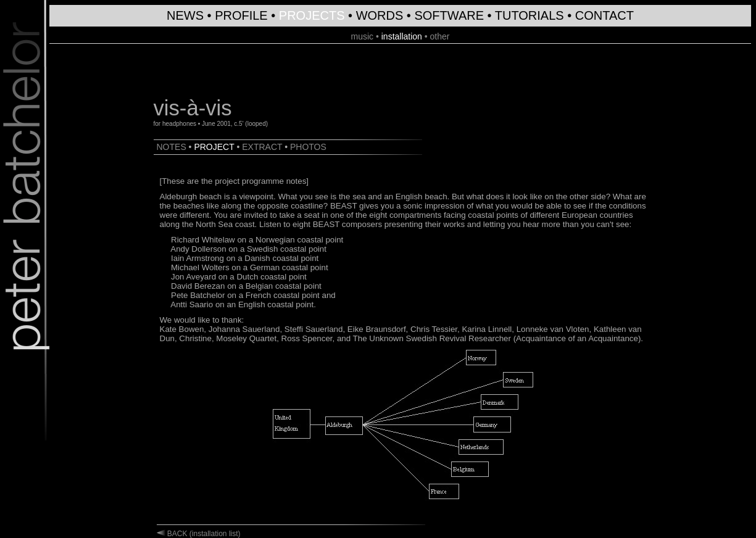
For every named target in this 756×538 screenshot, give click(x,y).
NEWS (185, 15)
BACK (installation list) (203, 534)
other (440, 36)
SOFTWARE (449, 15)
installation (402, 36)
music (362, 36)
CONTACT (604, 15)
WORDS (380, 15)
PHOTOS (308, 147)
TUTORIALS (530, 15)
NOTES (172, 147)
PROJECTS (312, 15)
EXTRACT (262, 147)
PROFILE (241, 15)
